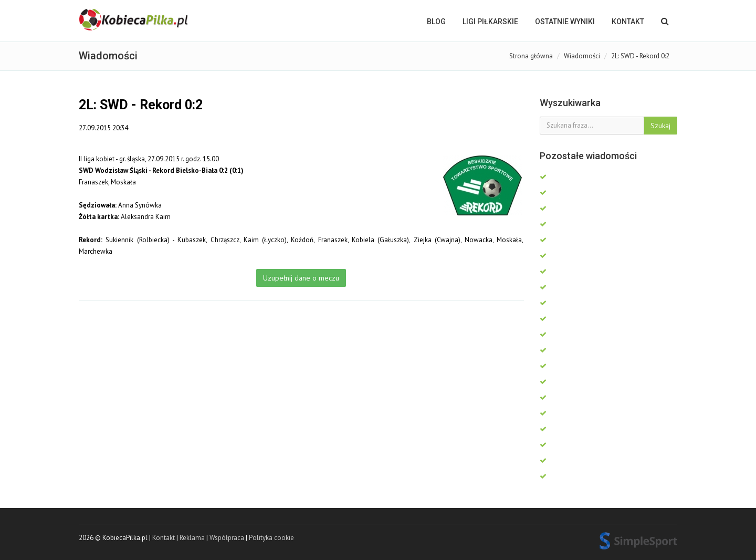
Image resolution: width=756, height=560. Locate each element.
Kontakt (628, 22)
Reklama (192, 538)
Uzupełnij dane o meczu (301, 278)
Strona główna (531, 56)
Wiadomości (582, 56)
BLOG (436, 22)
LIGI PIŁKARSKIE (490, 22)
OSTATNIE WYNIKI (565, 22)
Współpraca (227, 538)
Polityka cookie (271, 538)
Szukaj (660, 126)
